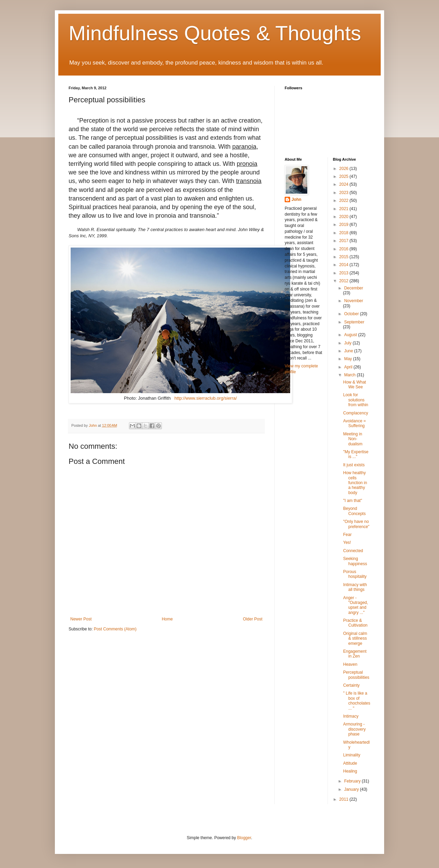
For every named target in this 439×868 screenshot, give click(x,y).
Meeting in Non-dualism (353, 439)
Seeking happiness (355, 561)
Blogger (244, 838)
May (348, 359)
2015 (344, 257)
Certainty (351, 685)
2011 (344, 799)
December (353, 288)
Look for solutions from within (355, 400)
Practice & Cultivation (355, 623)
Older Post (253, 619)
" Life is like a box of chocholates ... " (357, 701)
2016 (344, 249)
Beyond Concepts (354, 511)
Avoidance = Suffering (354, 423)
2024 (344, 184)
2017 (344, 241)
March (350, 375)
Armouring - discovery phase (354, 729)
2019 (344, 225)
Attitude (350, 763)
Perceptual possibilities (356, 675)
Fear (347, 535)
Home (167, 619)
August (351, 335)
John (296, 199)
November (353, 301)
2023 (344, 193)
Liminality (352, 755)
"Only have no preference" (356, 524)
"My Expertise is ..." (356, 454)
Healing (350, 771)
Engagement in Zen (355, 654)
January (352, 789)
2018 (344, 233)
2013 (344, 273)
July (348, 343)
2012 (344, 281)
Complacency (355, 413)
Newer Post (81, 619)
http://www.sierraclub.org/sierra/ (206, 398)
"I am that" (352, 501)
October (352, 314)
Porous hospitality (355, 574)
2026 (344, 169)
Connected (353, 551)
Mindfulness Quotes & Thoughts (215, 33)
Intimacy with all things (355, 587)
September (354, 322)
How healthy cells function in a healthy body (355, 483)
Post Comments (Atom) (115, 629)
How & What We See (354, 385)
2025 (344, 176)
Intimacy (351, 716)
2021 (344, 209)
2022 (344, 201)
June (349, 351)
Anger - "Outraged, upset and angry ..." (355, 605)
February (353, 781)
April (349, 367)
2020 (344, 217)
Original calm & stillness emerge (355, 638)
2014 (344, 265)
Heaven (350, 664)
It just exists (354, 465)
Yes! (347, 542)
